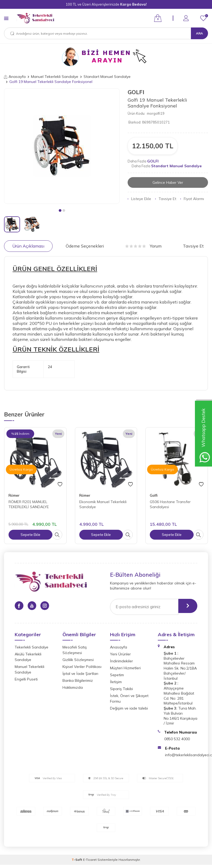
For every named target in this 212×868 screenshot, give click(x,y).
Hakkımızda (73, 687)
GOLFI (136, 92)
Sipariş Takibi (121, 689)
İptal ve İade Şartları (80, 674)
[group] (62, 146)
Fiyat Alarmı (192, 199)
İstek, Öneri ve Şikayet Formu (129, 698)
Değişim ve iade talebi (129, 708)
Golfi (154, 495)
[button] (60, 210)
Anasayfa (15, 77)
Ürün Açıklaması (28, 246)
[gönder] (185, 607)
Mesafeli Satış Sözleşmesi (75, 650)
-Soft (77, 860)
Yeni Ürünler (120, 654)
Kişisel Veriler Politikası (82, 667)
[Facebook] (20, 607)
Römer (14, 495)
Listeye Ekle (139, 199)
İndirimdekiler (121, 661)
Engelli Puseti (26, 679)
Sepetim (117, 675)
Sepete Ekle (30, 535)
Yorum (143, 246)
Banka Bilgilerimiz (78, 680)
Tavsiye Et (166, 199)
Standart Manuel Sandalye (107, 77)
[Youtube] (35, 607)
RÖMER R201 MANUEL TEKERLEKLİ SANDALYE (29, 504)
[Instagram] (49, 607)
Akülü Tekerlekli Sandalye (28, 657)
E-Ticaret (90, 860)
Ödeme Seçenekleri (85, 246)
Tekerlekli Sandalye (32, 647)
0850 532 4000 (177, 739)
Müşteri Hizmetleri (125, 668)
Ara (199, 33)
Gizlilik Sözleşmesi (78, 660)
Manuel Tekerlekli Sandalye (55, 77)
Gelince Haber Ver (168, 182)
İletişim (116, 682)
